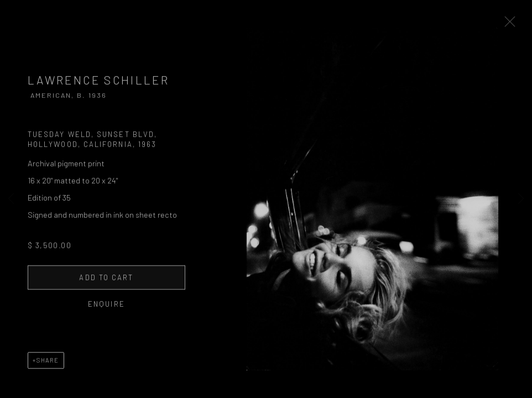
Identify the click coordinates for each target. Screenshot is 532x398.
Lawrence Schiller (98, 85)
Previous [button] (11, 199)
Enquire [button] (106, 310)
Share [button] (48, 366)
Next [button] (521, 199)
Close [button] (523, 25)
